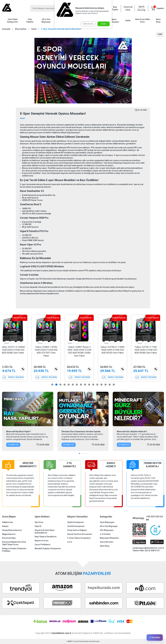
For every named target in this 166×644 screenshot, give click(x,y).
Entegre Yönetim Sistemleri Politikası (14, 550)
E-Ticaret (75, 641)
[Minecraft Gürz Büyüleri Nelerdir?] (138, 409)
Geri (160, 34)
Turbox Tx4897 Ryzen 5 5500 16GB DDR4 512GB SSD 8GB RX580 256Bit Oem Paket (83, 351)
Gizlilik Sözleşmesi (76, 526)
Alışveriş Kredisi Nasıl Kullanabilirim (45, 531)
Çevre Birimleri (107, 542)
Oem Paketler (30, 21)
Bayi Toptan (115, 8)
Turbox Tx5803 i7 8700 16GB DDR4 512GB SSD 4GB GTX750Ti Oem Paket (50, 351)
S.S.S (70, 542)
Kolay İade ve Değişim (77, 530)
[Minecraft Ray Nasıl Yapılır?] (28, 409)
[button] (10, 343)
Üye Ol (141, 7)
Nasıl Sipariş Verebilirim (46, 537)
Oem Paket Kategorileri (13, 21)
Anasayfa (6, 29)
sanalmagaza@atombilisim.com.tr (148, 548)
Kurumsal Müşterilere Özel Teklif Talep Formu (14, 543)
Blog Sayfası (21, 29)
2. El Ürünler (105, 534)
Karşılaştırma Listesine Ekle (27, 369)
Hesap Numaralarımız (12, 530)
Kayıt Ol (38, 526)
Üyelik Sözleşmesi (76, 522)
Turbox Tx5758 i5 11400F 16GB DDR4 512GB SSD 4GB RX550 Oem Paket (116, 350)
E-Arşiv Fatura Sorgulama (79, 538)
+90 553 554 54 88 (154, 518)
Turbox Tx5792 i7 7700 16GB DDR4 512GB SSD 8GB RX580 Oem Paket (149, 350)
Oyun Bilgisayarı (107, 522)
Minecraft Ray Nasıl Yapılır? (19, 432)
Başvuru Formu (42, 541)
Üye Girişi (39, 522)
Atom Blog (158, 21)
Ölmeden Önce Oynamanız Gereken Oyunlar (81, 432)
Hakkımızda (7, 522)
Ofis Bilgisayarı (107, 530)
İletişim (5, 526)
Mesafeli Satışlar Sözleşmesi (48, 548)
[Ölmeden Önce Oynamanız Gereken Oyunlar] (83, 409)
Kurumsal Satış (128, 8)
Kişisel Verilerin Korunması (80, 534)
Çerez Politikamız (43, 545)
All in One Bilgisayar (46, 21)
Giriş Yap (141, 10)
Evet (104, 24)
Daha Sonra (88, 24)
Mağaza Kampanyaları (113, 21)
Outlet (128, 20)
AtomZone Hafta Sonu (142, 21)
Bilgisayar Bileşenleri (109, 538)
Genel (34, 29)
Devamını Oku (13, 445)
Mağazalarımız (9, 534)
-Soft (69, 641)
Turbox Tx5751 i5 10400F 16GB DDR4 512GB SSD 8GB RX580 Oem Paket (17, 350)
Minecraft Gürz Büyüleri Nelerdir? (132, 432)
